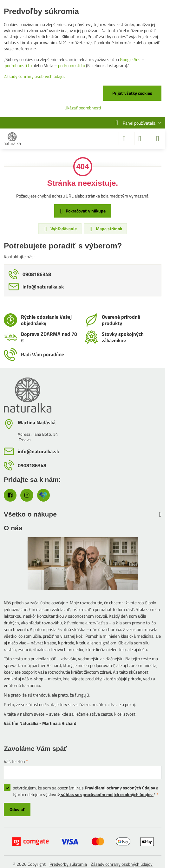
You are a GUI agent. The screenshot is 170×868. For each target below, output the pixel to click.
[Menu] (158, 139)
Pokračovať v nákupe (82, 211)
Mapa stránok (105, 229)
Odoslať (17, 809)
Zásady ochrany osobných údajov (122, 864)
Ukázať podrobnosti (83, 108)
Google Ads (130, 59)
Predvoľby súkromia (68, 864)
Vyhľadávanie (60, 229)
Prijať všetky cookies (132, 93)
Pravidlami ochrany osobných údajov (120, 788)
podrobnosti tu (18, 65)
